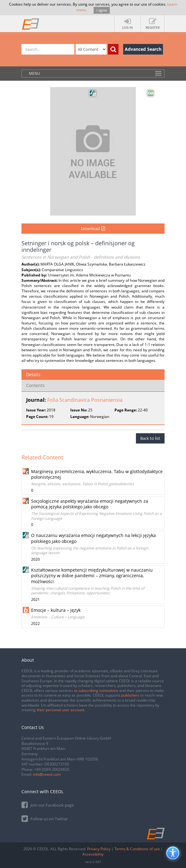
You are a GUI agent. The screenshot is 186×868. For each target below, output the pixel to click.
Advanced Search (143, 49)
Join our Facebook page (48, 805)
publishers (130, 695)
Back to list (150, 438)
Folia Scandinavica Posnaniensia (85, 400)
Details (33, 374)
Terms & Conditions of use (137, 849)
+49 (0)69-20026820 (52, 769)
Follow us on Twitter (45, 818)
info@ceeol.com (47, 774)
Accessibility (93, 854)
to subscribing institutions (96, 691)
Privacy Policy (99, 849)
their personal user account (60, 710)
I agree (102, 10)
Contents (35, 385)
